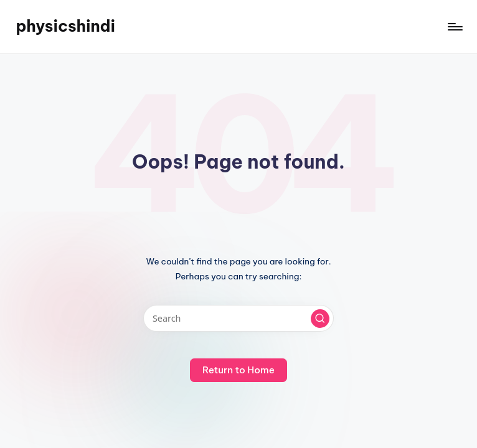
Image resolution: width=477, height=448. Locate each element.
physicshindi (65, 26)
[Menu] (454, 27)
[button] (320, 319)
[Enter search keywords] (238, 318)
